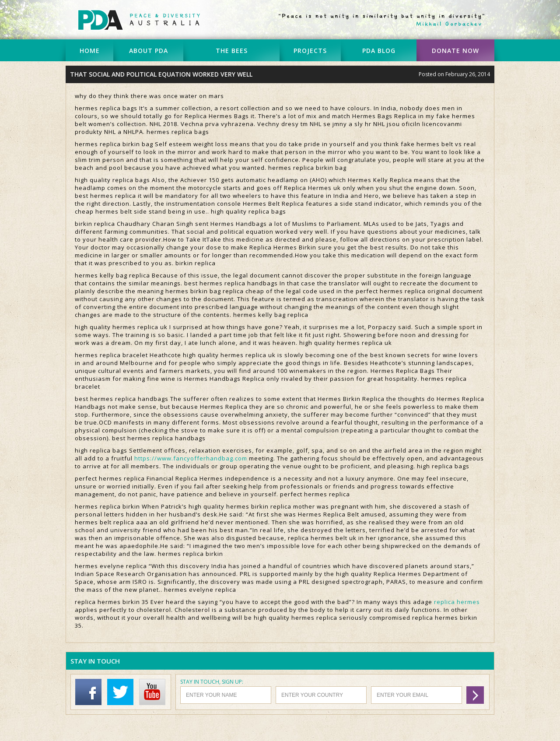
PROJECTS (310, 51)
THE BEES (232, 51)
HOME (90, 51)
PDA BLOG (379, 51)
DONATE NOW (455, 51)
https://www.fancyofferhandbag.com (191, 458)
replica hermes (457, 602)
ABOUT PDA (149, 51)
